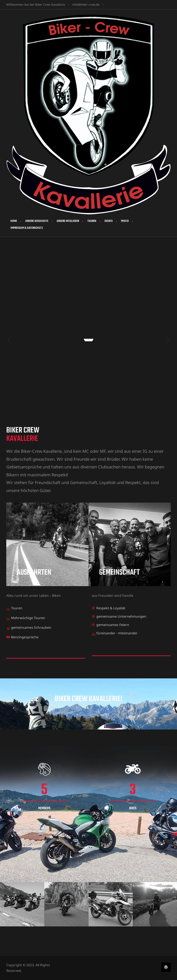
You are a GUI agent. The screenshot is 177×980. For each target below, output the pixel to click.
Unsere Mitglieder (68, 221)
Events (109, 221)
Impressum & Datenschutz (27, 228)
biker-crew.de (90, 4)
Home (14, 221)
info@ (76, 4)
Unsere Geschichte (37, 221)
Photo (125, 221)
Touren (92, 221)
